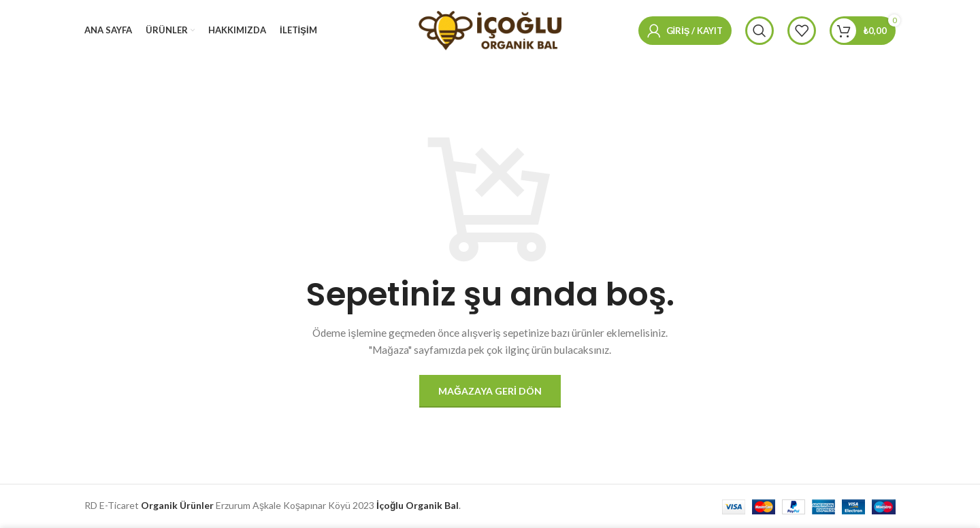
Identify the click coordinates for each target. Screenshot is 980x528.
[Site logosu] (490, 30)
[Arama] (759, 31)
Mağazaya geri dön (490, 391)
